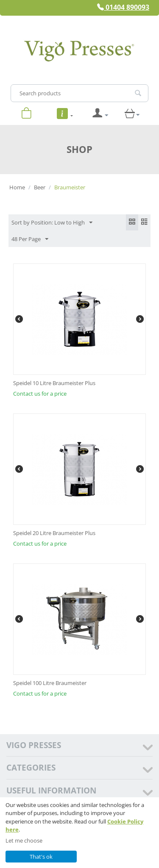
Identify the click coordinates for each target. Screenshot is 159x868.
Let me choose (24, 840)
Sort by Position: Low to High (52, 223)
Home (17, 187)
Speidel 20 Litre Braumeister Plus (54, 533)
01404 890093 (123, 7)
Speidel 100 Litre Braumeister (50, 683)
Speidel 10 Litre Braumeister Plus (54, 383)
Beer (40, 187)
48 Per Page (30, 239)
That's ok (41, 857)
